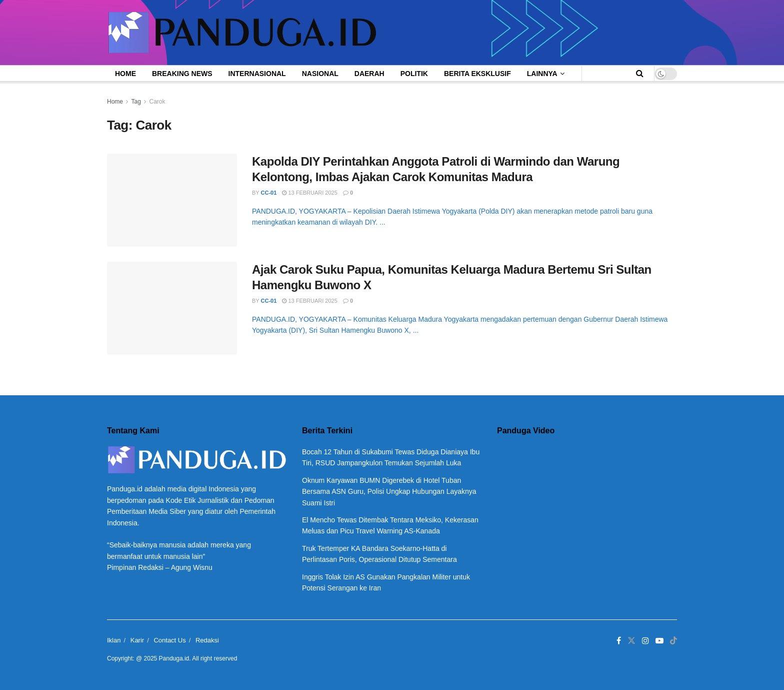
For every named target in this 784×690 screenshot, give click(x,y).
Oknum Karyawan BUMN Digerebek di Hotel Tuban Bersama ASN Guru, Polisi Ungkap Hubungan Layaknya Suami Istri (389, 492)
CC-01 (269, 193)
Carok (157, 102)
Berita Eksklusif (477, 74)
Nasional (320, 74)
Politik (414, 74)
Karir (137, 640)
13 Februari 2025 (310, 193)
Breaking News (182, 74)
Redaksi (207, 640)
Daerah (369, 74)
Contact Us (169, 640)
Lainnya (542, 74)
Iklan (114, 640)
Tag (136, 102)
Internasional (257, 74)
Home (125, 74)
